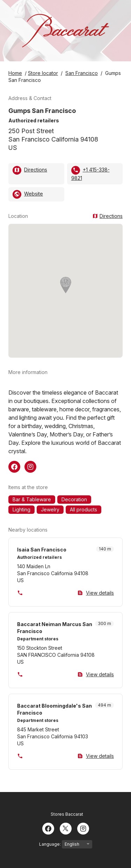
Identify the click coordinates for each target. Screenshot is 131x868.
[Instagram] (83, 828)
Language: (66, 844)
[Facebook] (48, 828)
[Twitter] (66, 828)
